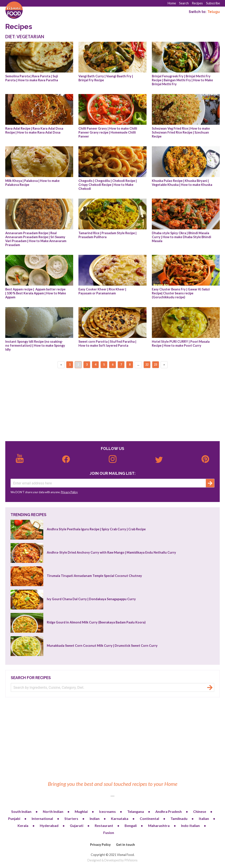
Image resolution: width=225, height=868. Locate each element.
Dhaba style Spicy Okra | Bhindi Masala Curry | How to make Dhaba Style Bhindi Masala (182, 237)
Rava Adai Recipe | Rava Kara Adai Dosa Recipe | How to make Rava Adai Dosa (35, 130)
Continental (149, 818)
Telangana (136, 811)
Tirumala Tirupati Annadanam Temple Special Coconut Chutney (94, 576)
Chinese (200, 811)
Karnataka (120, 818)
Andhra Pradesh (169, 811)
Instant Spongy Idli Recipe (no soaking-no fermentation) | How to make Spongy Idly (35, 345)
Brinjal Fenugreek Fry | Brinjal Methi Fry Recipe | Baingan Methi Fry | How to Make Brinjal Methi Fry (183, 80)
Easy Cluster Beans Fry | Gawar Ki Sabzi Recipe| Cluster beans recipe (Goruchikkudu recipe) (181, 293)
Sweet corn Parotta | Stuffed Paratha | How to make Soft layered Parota (108, 343)
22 (147, 364)
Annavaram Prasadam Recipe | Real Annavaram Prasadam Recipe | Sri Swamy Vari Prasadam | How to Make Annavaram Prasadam (36, 239)
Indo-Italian (190, 825)
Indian (95, 818)
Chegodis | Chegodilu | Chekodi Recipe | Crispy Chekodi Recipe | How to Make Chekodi (108, 185)
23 (156, 364)
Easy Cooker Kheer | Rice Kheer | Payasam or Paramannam (103, 291)
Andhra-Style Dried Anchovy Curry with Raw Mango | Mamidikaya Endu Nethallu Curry (111, 552)
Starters (71, 818)
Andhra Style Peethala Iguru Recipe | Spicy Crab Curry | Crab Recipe (96, 529)
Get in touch (125, 845)
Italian (204, 818)
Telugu (214, 12)
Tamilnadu (179, 818)
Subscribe (213, 3)
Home (172, 3)
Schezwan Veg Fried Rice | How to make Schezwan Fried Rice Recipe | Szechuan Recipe (181, 132)
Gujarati (77, 825)
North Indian (53, 811)
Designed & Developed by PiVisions (112, 860)
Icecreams (107, 811)
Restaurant (104, 825)
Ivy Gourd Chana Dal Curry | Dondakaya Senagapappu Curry (91, 599)
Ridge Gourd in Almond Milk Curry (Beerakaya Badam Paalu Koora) (96, 622)
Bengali (131, 825)
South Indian (21, 811)
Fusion (109, 833)
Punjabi (14, 818)
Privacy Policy (69, 492)
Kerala (23, 825)
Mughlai (81, 811)
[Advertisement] (112, 405)
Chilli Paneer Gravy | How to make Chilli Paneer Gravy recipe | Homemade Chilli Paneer (108, 132)
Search (184, 3)
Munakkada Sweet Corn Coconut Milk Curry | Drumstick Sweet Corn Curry (102, 646)
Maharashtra (159, 825)
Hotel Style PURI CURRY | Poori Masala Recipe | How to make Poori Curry (181, 343)
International (42, 818)
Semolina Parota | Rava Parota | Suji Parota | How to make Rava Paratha (32, 78)
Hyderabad (49, 825)
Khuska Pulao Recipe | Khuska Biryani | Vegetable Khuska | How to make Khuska (182, 183)
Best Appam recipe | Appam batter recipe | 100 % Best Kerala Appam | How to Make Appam (36, 293)
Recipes (197, 3)
